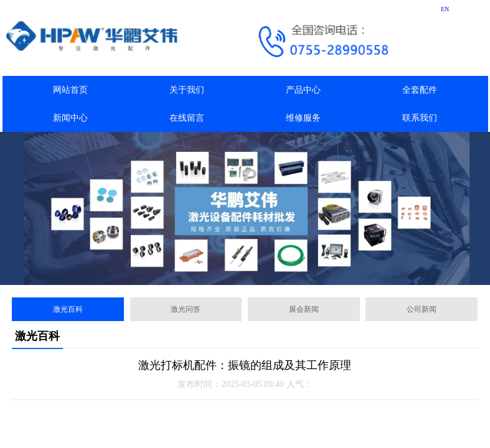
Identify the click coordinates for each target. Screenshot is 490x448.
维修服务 (303, 118)
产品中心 (303, 90)
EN (445, 9)
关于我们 (187, 90)
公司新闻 (422, 309)
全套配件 (420, 90)
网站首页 (70, 90)
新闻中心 (70, 118)
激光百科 (68, 309)
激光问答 (186, 309)
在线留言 (187, 118)
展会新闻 (304, 309)
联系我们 (420, 118)
